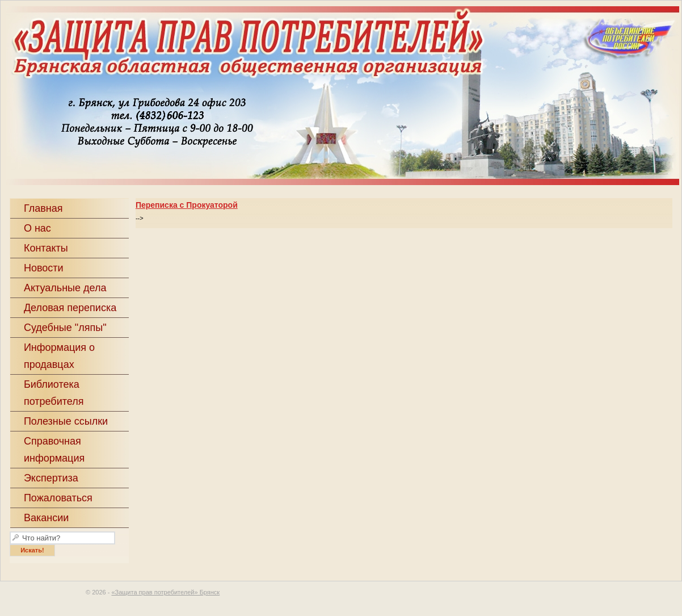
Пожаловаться (58, 498)
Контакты (46, 248)
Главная (43, 208)
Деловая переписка (70, 308)
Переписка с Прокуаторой (187, 205)
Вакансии (46, 518)
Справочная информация (54, 450)
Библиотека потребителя (54, 393)
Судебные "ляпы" (65, 328)
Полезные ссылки (66, 421)
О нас (37, 228)
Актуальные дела (65, 288)
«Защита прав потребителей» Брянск (165, 592)
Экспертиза (51, 478)
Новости (44, 268)
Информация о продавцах (59, 356)
